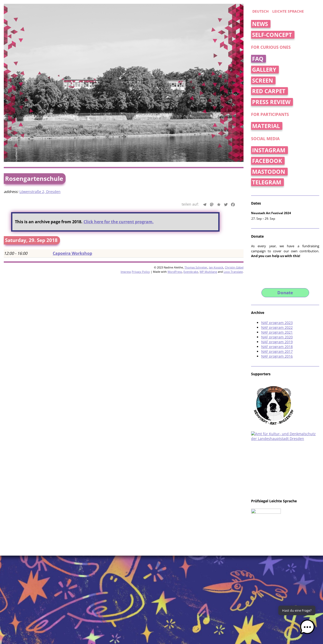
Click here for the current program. (119, 222)
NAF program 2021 (277, 332)
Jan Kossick (216, 267)
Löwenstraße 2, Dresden (40, 192)
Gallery (264, 70)
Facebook (267, 161)
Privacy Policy (141, 272)
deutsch (261, 11)
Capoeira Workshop (72, 253)
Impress (126, 272)
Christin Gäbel (234, 267)
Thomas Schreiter (196, 267)
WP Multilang (208, 272)
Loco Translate (233, 272)
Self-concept (272, 35)
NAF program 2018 (277, 347)
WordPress (175, 272)
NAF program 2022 (277, 327)
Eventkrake (191, 272)
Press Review (271, 102)
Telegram (267, 182)
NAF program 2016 (277, 356)
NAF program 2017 (277, 351)
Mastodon (269, 172)
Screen (263, 80)
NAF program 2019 (277, 342)
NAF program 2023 (277, 323)
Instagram (269, 150)
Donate (285, 293)
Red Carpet (269, 91)
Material (266, 126)
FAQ (258, 59)
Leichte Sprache (288, 11)
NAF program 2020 (277, 337)
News (260, 24)
